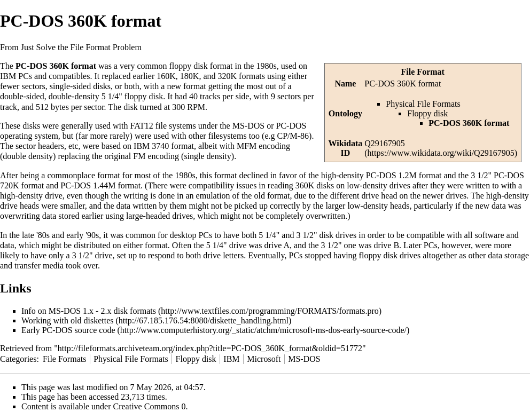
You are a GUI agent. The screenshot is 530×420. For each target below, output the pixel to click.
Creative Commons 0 (150, 406)
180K (190, 76)
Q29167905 (385, 143)
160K (166, 76)
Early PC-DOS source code (68, 330)
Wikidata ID (346, 148)
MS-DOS (304, 359)
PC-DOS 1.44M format (100, 185)
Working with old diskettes (67, 320)
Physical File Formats (423, 104)
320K (227, 76)
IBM (231, 359)
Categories (18, 359)
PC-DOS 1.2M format (404, 175)
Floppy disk (427, 113)
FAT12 (141, 126)
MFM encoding (263, 146)
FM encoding (156, 156)
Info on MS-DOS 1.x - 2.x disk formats (89, 311)
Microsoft (264, 359)
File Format (423, 72)
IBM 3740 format (164, 146)
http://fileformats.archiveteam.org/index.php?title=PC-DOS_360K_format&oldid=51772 (210, 348)
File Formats (64, 359)
